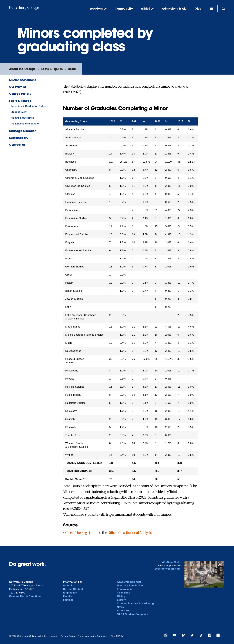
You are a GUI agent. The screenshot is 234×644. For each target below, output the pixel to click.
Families (68, 600)
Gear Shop (124, 593)
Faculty (68, 596)
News (120, 607)
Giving (121, 596)
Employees (70, 593)
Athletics (147, 9)
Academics (98, 9)
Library (121, 600)
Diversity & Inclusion (130, 586)
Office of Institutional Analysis (129, 533)
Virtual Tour (124, 611)
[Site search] (223, 8)
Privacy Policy (68, 636)
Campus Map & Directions (25, 596)
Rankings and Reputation (25, 124)
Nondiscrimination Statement (93, 636)
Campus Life (124, 9)
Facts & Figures (52, 69)
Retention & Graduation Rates (28, 106)
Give (198, 9)
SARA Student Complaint (133, 614)
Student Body (19, 112)
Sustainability (19, 138)
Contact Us (17, 145)
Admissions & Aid (174, 9)
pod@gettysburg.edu (167, 569)
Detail (72, 69)
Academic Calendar (129, 582)
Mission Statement (22, 80)
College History (20, 94)
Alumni (68, 586)
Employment (125, 589)
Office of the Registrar (79, 533)
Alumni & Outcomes (22, 118)
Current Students (74, 589)
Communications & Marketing (135, 603)
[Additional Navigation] (211, 8)
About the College (22, 69)
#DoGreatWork (171, 562)
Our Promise (18, 87)
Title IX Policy (117, 636)
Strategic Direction (23, 131)
